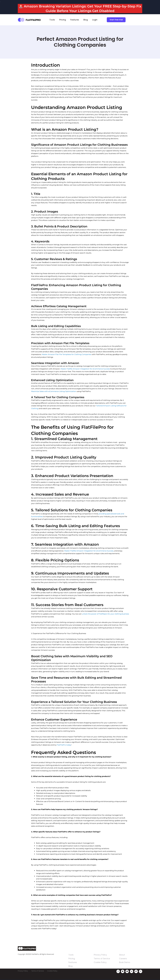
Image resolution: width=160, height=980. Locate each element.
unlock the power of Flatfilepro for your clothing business (105, 614)
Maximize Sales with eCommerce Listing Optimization (54, 391)
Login (95, 20)
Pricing (63, 20)
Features (75, 20)
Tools (52, 20)
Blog (86, 20)
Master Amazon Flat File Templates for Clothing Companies (66, 354)
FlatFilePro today (64, 745)
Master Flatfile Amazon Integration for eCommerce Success (85, 369)
